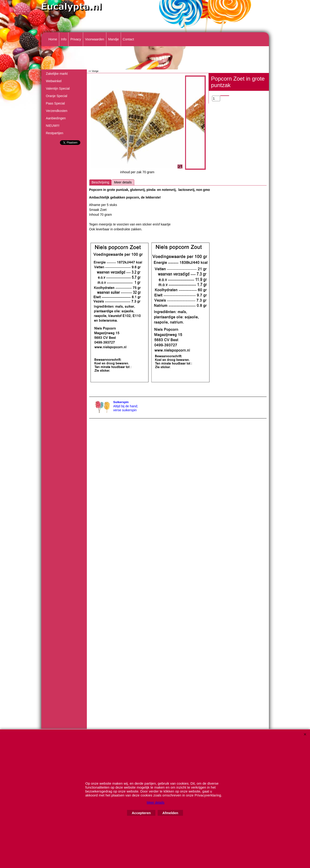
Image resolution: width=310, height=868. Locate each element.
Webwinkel (54, 81)
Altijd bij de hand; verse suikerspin (126, 408)
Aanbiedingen (56, 118)
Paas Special (55, 103)
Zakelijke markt (57, 74)
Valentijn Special (58, 88)
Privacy (76, 39)
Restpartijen (55, 133)
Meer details (123, 182)
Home (53, 39)
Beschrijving (100, 182)
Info (64, 39)
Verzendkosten (57, 111)
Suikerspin (121, 402)
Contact (128, 39)
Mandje (114, 39)
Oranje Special (57, 96)
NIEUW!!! (53, 126)
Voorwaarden (95, 39)
